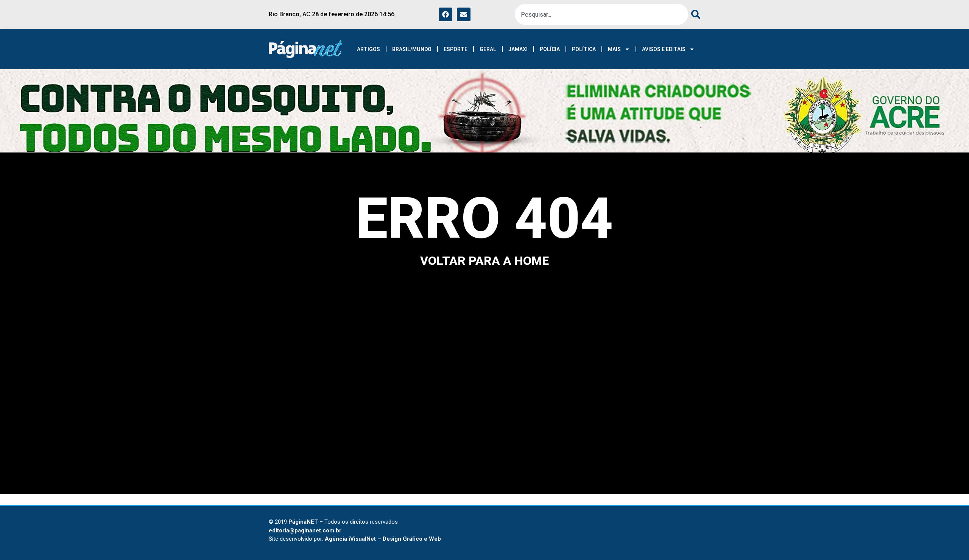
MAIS (619, 49)
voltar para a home (484, 261)
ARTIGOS (368, 49)
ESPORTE (456, 49)
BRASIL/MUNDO (412, 49)
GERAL (488, 49)
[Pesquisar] (694, 14)
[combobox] (601, 14)
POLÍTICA (584, 49)
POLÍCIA (550, 49)
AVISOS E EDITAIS (668, 49)
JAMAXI (518, 49)
